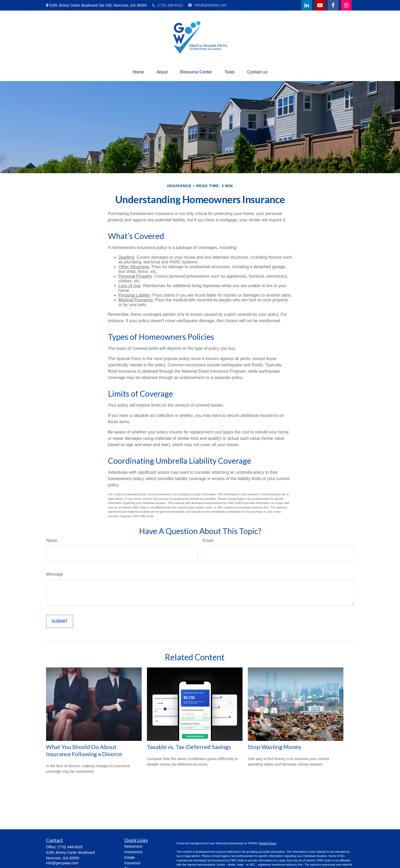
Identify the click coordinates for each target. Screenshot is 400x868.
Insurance (132, 863)
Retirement (133, 846)
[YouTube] (320, 5)
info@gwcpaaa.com (207, 5)
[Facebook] (333, 5)
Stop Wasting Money (275, 747)
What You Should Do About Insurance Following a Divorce (84, 750)
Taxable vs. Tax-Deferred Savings (189, 747)
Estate (130, 857)
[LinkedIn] (307, 5)
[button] (138, 72)
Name (52, 540)
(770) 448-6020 (168, 5)
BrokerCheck (268, 843)
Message (55, 574)
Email (208, 540)
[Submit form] (60, 621)
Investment (133, 852)
